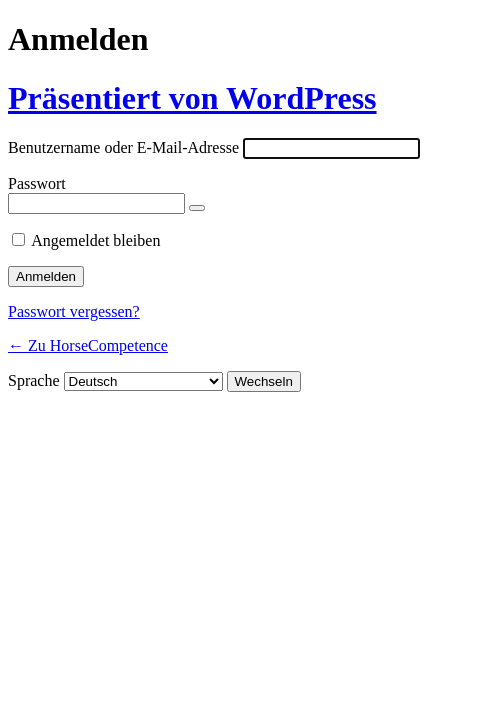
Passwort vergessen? (74, 311)
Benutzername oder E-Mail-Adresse (123, 147)
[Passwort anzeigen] (197, 208)
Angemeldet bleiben (95, 240)
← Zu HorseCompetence (88, 345)
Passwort (37, 183)
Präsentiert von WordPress (192, 98)
